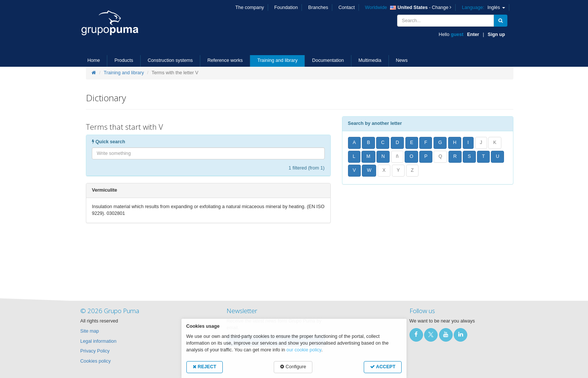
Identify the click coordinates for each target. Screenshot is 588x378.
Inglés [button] (484, 7)
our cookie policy (304, 350)
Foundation (286, 7)
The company (250, 7)
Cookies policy (95, 361)
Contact (347, 7)
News (402, 60)
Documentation (328, 60)
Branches (318, 7)
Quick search (109, 142)
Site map (90, 331)
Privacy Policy (95, 351)
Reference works (225, 60)
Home (94, 60)
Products (124, 60)
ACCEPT (383, 367)
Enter (473, 34)
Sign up (496, 34)
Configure (293, 367)
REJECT (205, 367)
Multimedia (370, 60)
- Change (408, 7)
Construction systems (170, 60)
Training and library (277, 60)
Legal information (98, 341)
